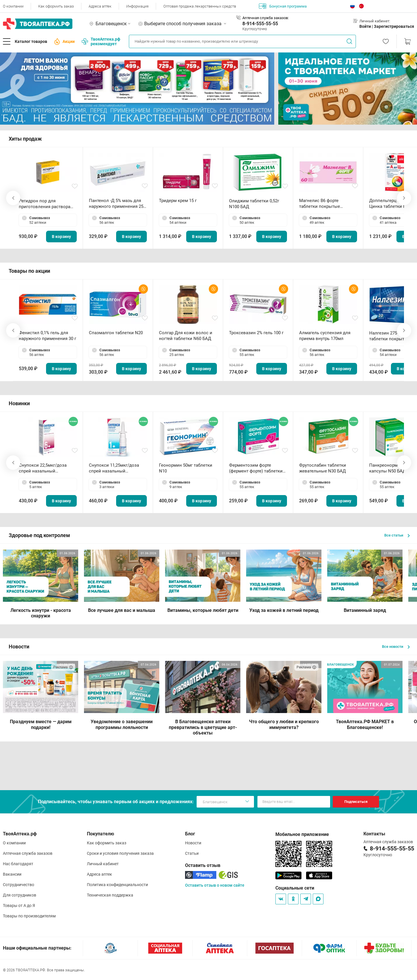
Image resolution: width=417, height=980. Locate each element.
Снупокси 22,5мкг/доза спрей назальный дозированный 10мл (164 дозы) (45, 468)
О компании (13, 6)
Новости (193, 843)
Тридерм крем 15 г (178, 201)
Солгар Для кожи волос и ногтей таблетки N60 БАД (186, 336)
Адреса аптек (100, 6)
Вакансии (12, 874)
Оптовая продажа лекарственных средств (200, 6)
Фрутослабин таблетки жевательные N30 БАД (323, 468)
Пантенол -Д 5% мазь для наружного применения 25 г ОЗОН (118, 204)
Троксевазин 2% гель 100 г (256, 333)
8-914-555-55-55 (260, 24)
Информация (137, 6)
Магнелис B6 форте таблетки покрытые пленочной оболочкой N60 (327, 204)
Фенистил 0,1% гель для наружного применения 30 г (47, 336)
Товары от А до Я (19, 906)
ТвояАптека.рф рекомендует (101, 41)
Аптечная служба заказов (28, 853)
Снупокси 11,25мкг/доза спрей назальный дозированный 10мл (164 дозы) (115, 468)
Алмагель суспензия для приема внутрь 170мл (325, 336)
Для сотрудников (20, 895)
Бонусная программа (283, 6)
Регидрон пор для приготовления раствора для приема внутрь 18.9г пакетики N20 (45, 204)
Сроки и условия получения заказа (120, 853)
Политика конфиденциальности (117, 885)
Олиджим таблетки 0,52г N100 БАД (254, 204)
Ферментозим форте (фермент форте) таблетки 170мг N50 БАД (256, 468)
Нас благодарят (18, 864)
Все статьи (397, 535)
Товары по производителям (29, 916)
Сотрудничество (19, 885)
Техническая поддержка (110, 895)
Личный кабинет (103, 864)
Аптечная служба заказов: (266, 18)
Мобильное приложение (302, 834)
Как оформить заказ (56, 6)
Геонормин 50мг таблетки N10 (186, 468)
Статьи (192, 853)
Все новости (396, 647)
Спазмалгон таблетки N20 (116, 333)
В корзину (61, 237)
